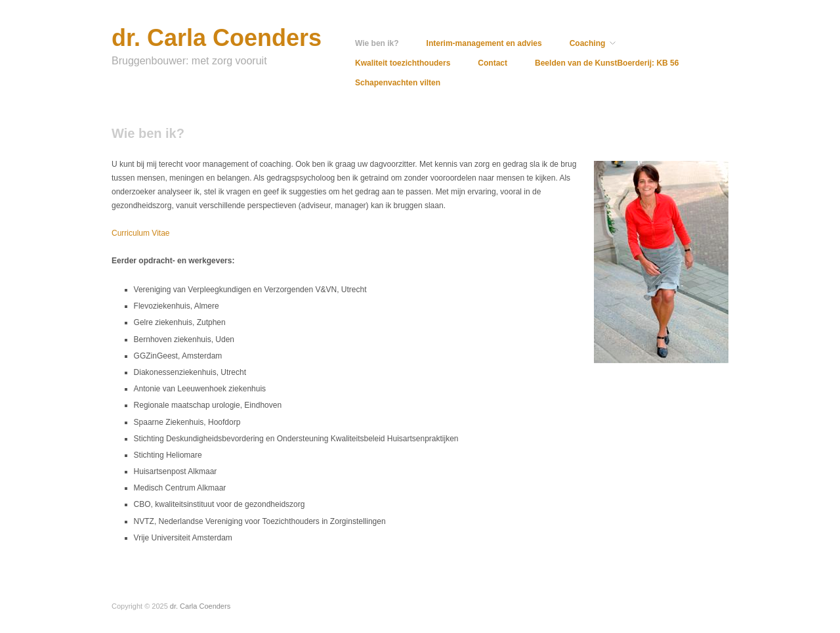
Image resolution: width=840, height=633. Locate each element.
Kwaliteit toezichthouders (403, 63)
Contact (493, 63)
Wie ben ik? (377, 43)
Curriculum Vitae (140, 233)
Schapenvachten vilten (398, 83)
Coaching (588, 43)
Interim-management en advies (484, 43)
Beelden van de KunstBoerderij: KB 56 (607, 63)
